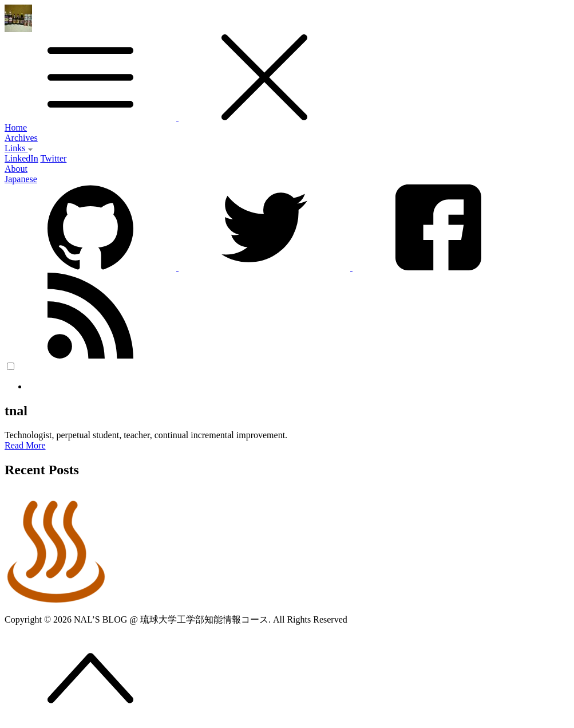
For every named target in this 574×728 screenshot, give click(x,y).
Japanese (21, 179)
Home (16, 127)
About (16, 169)
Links (19, 148)
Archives (21, 138)
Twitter (53, 158)
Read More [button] (25, 445)
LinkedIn (21, 158)
